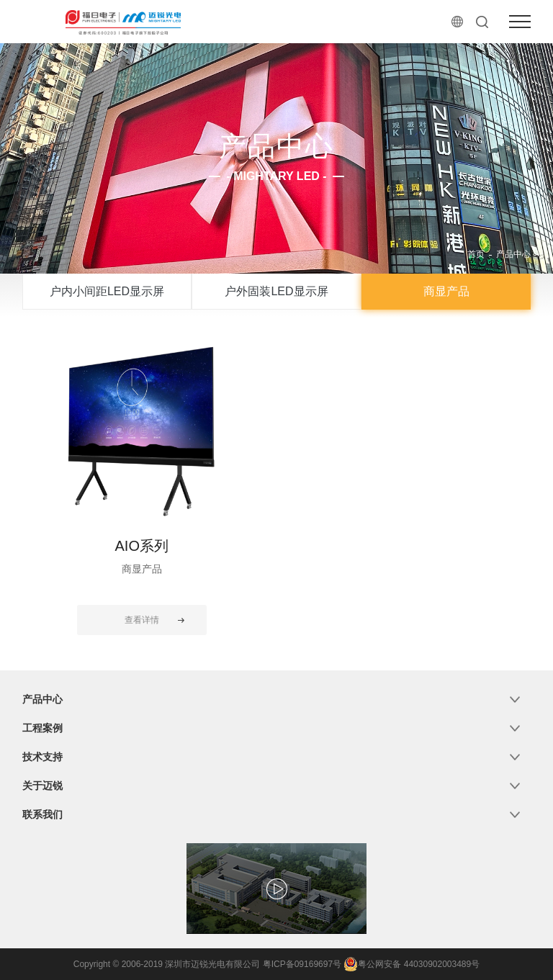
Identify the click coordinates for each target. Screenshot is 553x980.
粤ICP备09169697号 (302, 964)
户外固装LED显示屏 (276, 291)
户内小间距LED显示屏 (107, 291)
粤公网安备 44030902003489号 (412, 964)
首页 (476, 254)
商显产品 (446, 291)
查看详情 (142, 620)
